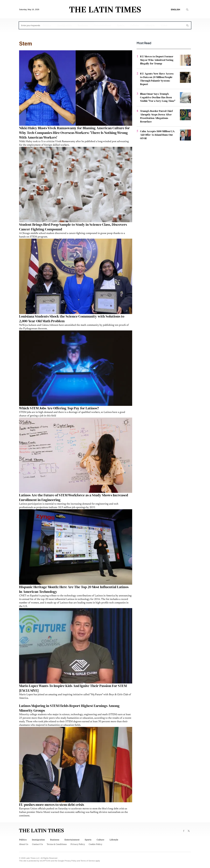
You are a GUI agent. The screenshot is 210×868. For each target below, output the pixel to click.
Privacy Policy (78, 844)
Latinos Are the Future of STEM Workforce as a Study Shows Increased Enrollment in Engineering (74, 497)
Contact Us (37, 844)
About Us (24, 844)
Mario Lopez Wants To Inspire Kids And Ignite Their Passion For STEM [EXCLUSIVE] (73, 688)
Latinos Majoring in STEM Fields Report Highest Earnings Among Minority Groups (69, 708)
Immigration (64, 26)
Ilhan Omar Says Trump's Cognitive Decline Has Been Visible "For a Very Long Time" (158, 97)
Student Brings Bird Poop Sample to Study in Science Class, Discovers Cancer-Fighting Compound (73, 227)
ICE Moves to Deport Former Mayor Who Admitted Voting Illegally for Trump (157, 60)
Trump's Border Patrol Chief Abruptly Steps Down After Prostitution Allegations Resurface (156, 116)
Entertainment (102, 26)
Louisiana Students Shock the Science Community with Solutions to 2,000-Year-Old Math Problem (72, 319)
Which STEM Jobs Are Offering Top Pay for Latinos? (59, 408)
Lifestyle (150, 26)
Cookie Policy (95, 844)
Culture (135, 26)
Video (164, 26)
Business (83, 26)
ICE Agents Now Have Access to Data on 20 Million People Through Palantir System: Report (157, 79)
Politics (47, 26)
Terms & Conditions (57, 844)
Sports (121, 26)
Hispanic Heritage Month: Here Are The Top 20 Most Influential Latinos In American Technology (74, 589)
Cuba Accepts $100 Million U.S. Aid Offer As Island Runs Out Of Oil (157, 135)
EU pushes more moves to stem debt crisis (52, 805)
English (175, 10)
